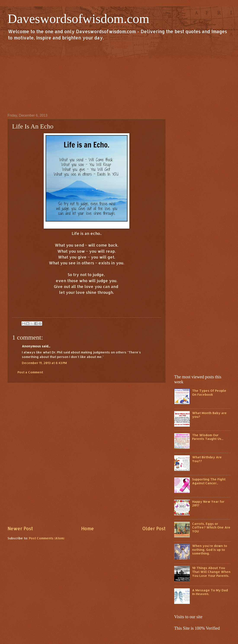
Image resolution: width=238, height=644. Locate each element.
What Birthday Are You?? (207, 459)
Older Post (154, 529)
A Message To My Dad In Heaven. (210, 592)
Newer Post (20, 529)
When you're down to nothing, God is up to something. (210, 550)
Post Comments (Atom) (47, 538)
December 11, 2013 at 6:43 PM (44, 363)
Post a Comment (30, 372)
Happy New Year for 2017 (208, 503)
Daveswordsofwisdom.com (78, 19)
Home (88, 529)
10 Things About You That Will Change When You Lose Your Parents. (211, 572)
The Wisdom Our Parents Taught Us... (208, 437)
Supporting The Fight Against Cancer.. (209, 481)
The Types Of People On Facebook (209, 393)
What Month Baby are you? (209, 415)
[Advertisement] (119, 77)
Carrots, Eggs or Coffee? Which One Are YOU (211, 527)
